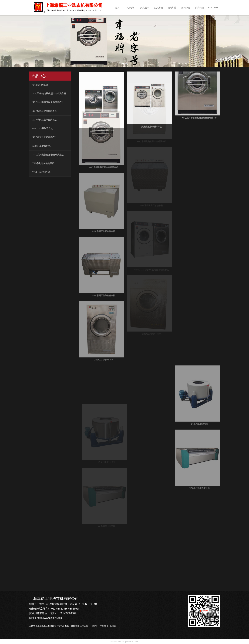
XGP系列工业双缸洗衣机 (45, 111)
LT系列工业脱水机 (41, 146)
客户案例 (158, 8)
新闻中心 (186, 8)
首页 (117, 8)
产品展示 (145, 8)
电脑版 (113, 625)
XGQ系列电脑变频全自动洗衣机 (48, 102)
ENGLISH (213, 8)
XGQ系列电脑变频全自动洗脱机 (48, 154)
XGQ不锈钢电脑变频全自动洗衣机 (49, 93)
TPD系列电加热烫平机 (43, 163)
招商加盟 (172, 8)
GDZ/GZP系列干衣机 (43, 128)
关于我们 (131, 8)
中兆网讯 (94, 625)
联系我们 (199, 8)
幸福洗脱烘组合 (40, 84)
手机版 (103, 625)
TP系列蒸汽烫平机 (41, 172)
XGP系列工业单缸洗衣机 (45, 119)
